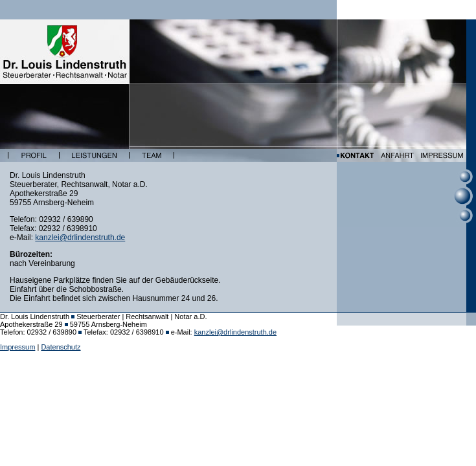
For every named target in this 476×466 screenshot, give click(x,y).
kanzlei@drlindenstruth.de (80, 238)
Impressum (17, 347)
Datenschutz (61, 347)
